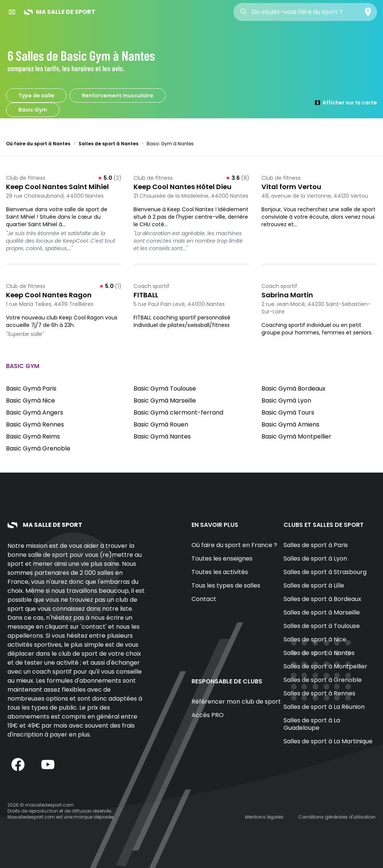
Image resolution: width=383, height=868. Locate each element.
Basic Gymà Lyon (286, 400)
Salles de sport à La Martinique (328, 741)
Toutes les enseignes (222, 559)
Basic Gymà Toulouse (165, 389)
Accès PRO (208, 715)
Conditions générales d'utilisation (337, 817)
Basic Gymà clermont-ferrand (178, 412)
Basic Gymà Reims (33, 436)
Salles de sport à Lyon (315, 559)
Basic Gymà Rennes (35, 424)
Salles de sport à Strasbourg (325, 572)
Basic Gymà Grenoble (38, 448)
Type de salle (36, 95)
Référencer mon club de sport (236, 702)
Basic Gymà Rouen (161, 424)
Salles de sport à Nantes (108, 144)
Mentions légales (264, 817)
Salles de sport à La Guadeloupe (312, 724)
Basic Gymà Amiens (290, 424)
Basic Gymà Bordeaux (293, 389)
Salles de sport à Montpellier (325, 666)
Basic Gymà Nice (30, 400)
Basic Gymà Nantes (162, 436)
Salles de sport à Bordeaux (322, 599)
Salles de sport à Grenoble (323, 680)
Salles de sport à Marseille (322, 612)
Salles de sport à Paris (316, 545)
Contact (204, 599)
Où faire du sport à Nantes (38, 144)
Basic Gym (33, 110)
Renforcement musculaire (118, 95)
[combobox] (305, 12)
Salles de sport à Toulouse (322, 626)
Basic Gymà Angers (35, 412)
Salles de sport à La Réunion (324, 707)
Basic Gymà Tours (288, 412)
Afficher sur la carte (346, 103)
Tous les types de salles (226, 585)
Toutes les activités (220, 572)
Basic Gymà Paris (31, 389)
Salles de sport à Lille (314, 585)
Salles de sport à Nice (315, 639)
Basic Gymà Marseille (165, 400)
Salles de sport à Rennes (319, 693)
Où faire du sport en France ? (234, 545)
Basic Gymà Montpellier (296, 436)
